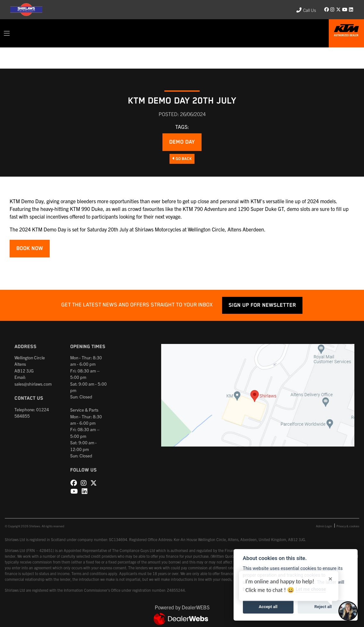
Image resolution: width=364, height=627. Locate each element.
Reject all (323, 607)
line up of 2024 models (311, 201)
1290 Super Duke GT (261, 209)
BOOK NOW (30, 249)
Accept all (268, 607)
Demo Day (182, 142)
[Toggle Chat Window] (348, 611)
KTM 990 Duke (86, 209)
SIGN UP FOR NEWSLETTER (262, 305)
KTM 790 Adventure (205, 209)
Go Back (182, 159)
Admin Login (324, 526)
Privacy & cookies (348, 526)
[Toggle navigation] (7, 33)
